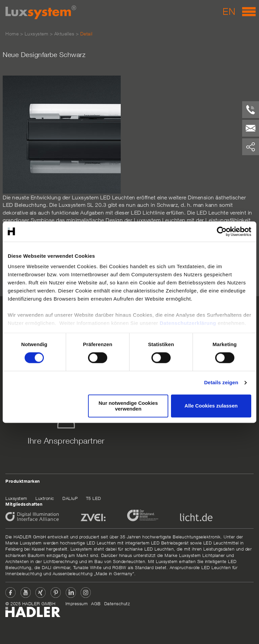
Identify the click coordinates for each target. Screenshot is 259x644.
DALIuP (70, 498)
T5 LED (94, 498)
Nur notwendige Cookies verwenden (128, 406)
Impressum (77, 604)
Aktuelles (64, 34)
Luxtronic (45, 498)
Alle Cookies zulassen (211, 406)
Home (12, 34)
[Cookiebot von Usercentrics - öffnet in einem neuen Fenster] (222, 231)
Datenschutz (117, 604)
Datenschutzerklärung (188, 323)
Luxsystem (37, 34)
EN (229, 11)
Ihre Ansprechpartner (66, 441)
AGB (96, 604)
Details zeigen (221, 383)
